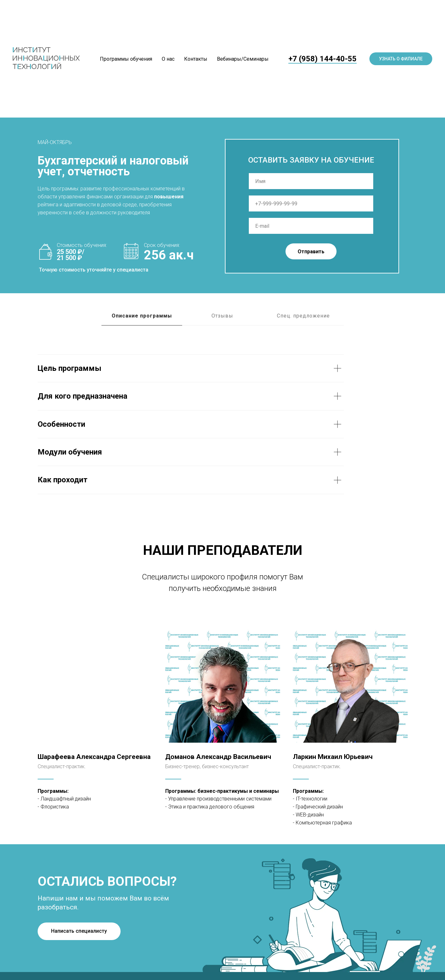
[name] (311, 181)
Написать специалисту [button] (79, 931)
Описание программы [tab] (142, 316)
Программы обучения (126, 59)
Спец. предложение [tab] (303, 316)
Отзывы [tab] (222, 316)
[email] (311, 226)
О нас (168, 59)
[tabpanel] (222, 424)
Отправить (311, 252)
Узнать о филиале (401, 59)
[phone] (311, 203)
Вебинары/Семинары (243, 59)
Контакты (196, 59)
